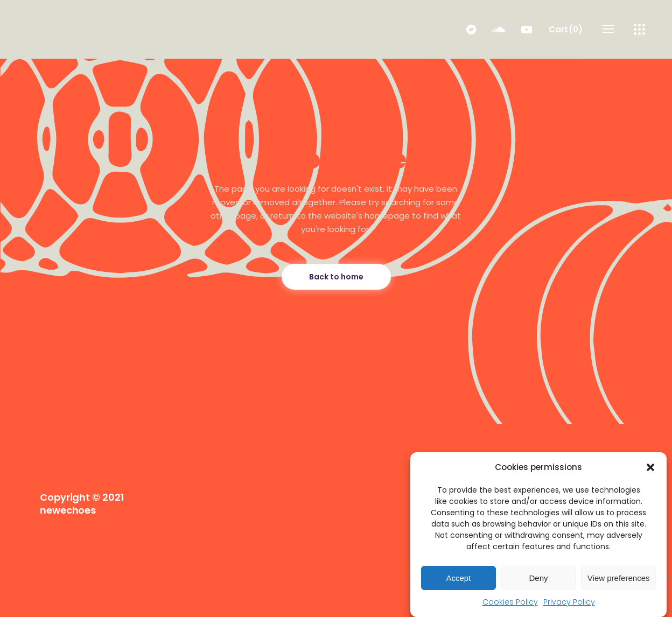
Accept (458, 578)
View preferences (619, 578)
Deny (538, 578)
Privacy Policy (569, 602)
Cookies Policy (510, 602)
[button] (650, 467)
